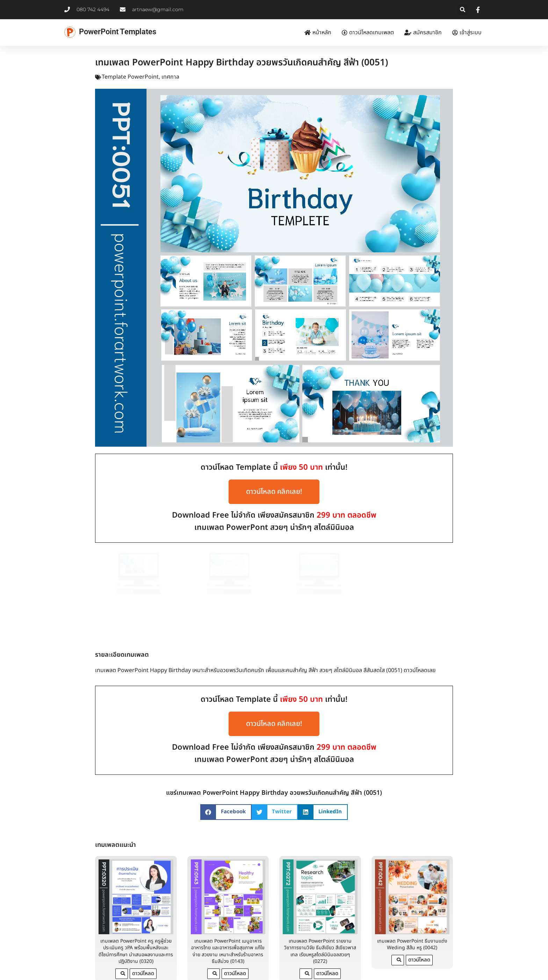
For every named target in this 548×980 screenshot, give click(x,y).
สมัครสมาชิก (423, 33)
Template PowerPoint (130, 77)
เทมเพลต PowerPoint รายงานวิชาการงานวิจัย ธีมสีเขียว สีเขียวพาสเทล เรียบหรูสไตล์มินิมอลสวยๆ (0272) (320, 932)
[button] (463, 10)
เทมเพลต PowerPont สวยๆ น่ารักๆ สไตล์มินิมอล (274, 528)
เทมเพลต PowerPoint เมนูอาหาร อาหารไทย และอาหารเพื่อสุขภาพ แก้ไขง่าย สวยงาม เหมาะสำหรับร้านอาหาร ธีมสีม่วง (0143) (228, 932)
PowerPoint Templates (118, 32)
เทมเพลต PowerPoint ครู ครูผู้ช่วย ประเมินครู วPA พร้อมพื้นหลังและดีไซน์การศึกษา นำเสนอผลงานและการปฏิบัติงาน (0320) (136, 932)
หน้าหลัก (318, 33)
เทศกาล (170, 77)
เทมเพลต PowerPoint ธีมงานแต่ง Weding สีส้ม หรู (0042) (412, 925)
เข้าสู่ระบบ (467, 33)
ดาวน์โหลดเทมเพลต (368, 33)
